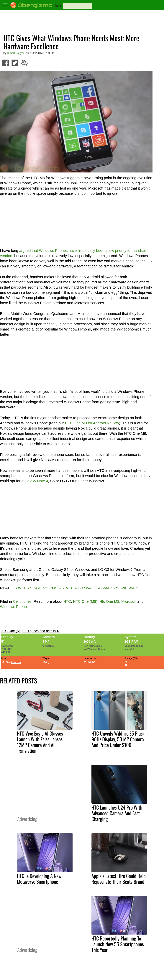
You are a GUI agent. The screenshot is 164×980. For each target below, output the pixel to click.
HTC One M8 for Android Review (92, 423)
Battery (89, 637)
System (130, 637)
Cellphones (22, 601)
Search (58, 6)
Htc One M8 (109, 601)
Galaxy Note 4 (36, 481)
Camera (49, 637)
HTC (67, 601)
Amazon (16, 662)
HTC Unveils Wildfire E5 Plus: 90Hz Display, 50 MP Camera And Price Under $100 (118, 739)
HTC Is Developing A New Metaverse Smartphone (39, 879)
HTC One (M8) (85, 601)
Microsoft (129, 601)
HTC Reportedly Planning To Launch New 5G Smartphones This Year (118, 944)
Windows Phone (13, 607)
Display (7, 637)
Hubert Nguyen (16, 53)
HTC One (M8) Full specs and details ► (30, 631)
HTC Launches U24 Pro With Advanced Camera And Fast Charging (117, 813)
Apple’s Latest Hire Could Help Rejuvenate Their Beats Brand (119, 879)
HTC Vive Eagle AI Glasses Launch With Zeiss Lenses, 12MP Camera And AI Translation (40, 742)
